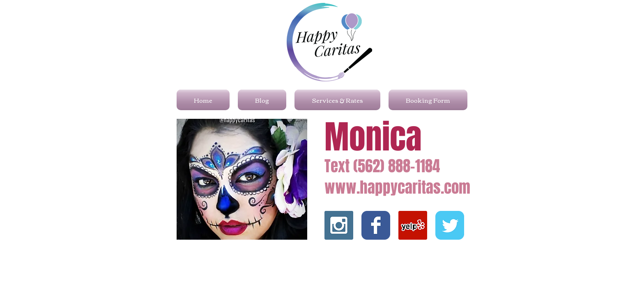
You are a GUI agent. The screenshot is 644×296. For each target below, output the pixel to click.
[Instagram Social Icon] (339, 225)
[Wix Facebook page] (376, 225)
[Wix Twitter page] (450, 225)
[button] (242, 179)
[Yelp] (413, 225)
